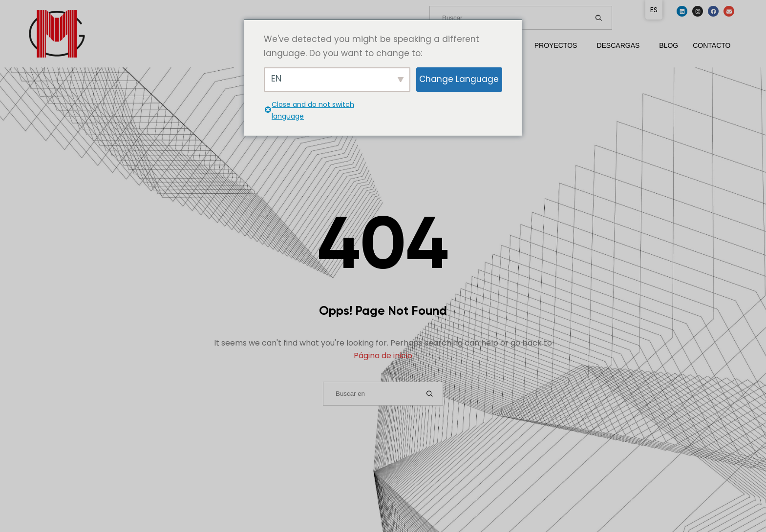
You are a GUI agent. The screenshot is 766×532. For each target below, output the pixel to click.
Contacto (712, 45)
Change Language (459, 79)
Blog (669, 45)
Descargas (618, 45)
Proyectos (556, 45)
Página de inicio (383, 356)
